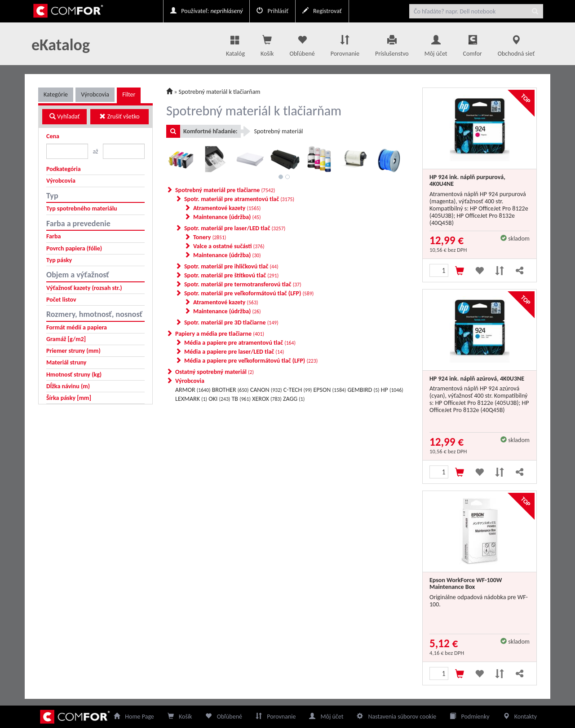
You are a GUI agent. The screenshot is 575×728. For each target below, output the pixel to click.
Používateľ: (206, 11)
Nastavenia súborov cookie (396, 717)
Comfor (473, 46)
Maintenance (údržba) (227, 217)
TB (241, 399)
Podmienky (469, 717)
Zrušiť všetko (119, 116)
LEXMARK (191, 399)
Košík (180, 717)
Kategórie (56, 94)
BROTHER (230, 390)
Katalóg (235, 44)
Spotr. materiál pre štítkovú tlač (231, 275)
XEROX (267, 399)
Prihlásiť (272, 11)
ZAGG (294, 399)
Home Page (134, 717)
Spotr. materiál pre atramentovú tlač (239, 199)
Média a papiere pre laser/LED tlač (234, 352)
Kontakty (520, 717)
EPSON (330, 390)
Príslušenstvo (392, 44)
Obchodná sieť (516, 44)
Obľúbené (302, 44)
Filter (129, 94)
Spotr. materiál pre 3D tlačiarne (231, 322)
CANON (266, 390)
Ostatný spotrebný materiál (215, 372)
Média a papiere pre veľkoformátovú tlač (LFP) (251, 361)
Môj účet (436, 44)
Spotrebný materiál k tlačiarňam (220, 92)
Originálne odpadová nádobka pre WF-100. (479, 601)
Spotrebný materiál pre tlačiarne (225, 190)
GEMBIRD (363, 390)
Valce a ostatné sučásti (229, 246)
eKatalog (61, 45)
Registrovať (322, 11)
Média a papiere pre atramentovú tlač (240, 343)
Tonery (210, 237)
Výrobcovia (95, 94)
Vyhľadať (65, 116)
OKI (219, 399)
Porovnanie (345, 44)
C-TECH (298, 390)
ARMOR (193, 390)
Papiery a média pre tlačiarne (220, 334)
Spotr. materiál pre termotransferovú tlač (243, 284)
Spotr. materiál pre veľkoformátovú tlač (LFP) (249, 293)
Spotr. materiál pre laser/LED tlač (235, 228)
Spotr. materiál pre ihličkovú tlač (231, 266)
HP (392, 390)
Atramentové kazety (227, 208)
